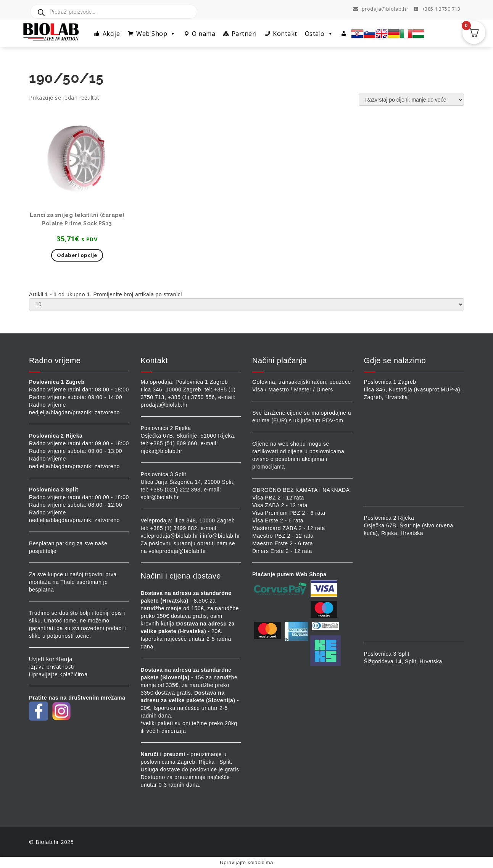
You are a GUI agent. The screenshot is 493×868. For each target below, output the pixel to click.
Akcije (111, 34)
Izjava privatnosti (52, 667)
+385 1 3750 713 (437, 9)
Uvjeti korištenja (51, 659)
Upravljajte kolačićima (58, 674)
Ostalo (319, 34)
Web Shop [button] (156, 34)
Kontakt (285, 34)
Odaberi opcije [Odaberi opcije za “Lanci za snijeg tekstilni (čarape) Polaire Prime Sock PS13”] (77, 255)
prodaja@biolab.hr (381, 9)
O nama (204, 34)
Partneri (244, 34)
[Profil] (344, 34)
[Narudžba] (411, 100)
